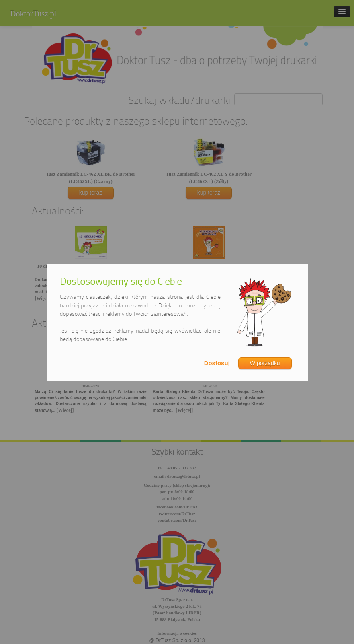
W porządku (265, 363)
